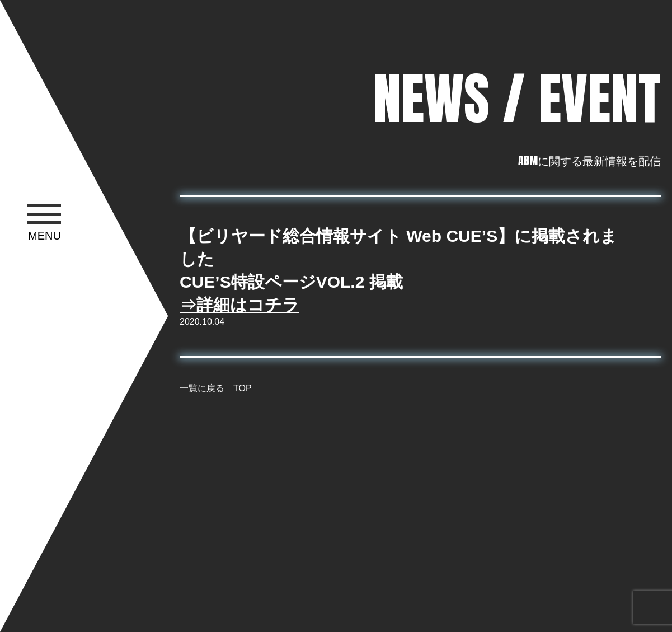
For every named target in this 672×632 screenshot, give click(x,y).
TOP (243, 388)
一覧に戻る (202, 388)
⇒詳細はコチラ (239, 305)
